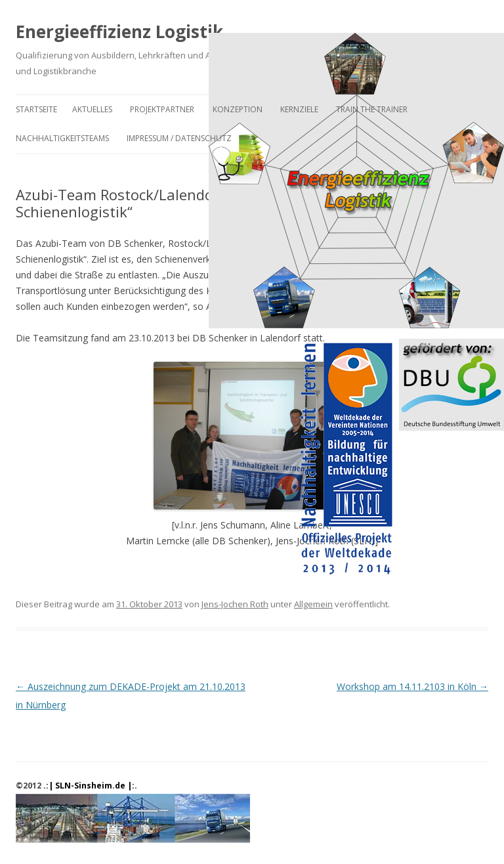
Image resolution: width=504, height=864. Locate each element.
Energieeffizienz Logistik (119, 32)
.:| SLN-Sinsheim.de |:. (90, 786)
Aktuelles (92, 109)
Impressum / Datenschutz (179, 138)
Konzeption (238, 109)
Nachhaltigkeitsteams (62, 138)
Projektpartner (162, 109)
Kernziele (299, 109)
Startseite (36, 109)
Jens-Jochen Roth (235, 604)
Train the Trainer (372, 109)
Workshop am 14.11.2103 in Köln (412, 686)
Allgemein (313, 604)
